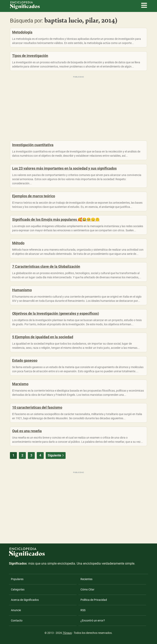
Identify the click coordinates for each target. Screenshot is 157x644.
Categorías (18, 589)
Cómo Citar (87, 589)
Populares (17, 579)
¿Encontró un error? (93, 621)
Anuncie (16, 610)
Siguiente (56, 455)
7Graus (67, 633)
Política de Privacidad (94, 600)
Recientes (86, 579)
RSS (83, 610)
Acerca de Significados (25, 600)
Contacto (17, 621)
